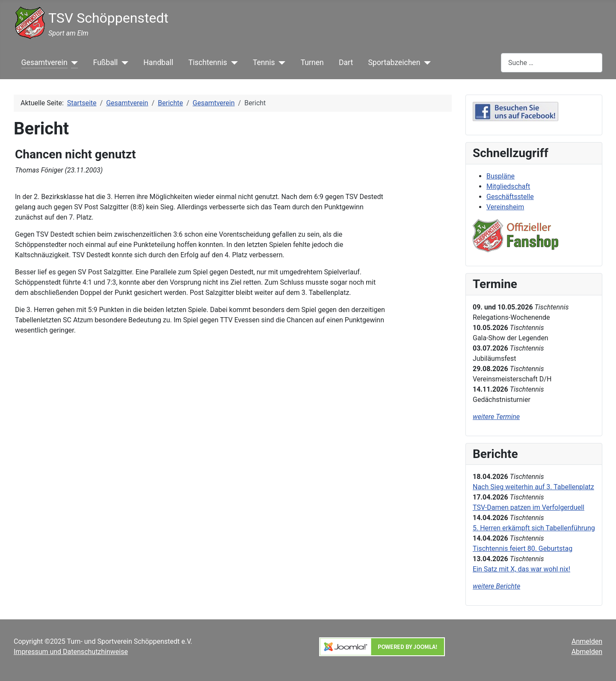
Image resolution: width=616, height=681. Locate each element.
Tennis (264, 62)
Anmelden (587, 641)
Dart (346, 62)
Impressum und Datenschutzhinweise (71, 652)
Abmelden (587, 652)
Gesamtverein (44, 62)
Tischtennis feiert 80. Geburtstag (523, 549)
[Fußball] (123, 62)
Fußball (106, 62)
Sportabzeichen (394, 62)
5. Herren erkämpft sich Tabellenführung (534, 528)
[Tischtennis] (232, 62)
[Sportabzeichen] (425, 62)
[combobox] (552, 63)
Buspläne (500, 176)
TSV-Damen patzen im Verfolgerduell (529, 507)
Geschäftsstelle (510, 197)
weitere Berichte (496, 586)
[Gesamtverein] (73, 62)
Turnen (312, 62)
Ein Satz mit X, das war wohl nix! (521, 569)
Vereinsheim (505, 207)
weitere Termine (496, 417)
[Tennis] (280, 62)
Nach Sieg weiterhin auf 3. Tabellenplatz (533, 487)
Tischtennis (208, 62)
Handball (158, 62)
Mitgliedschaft (508, 186)
